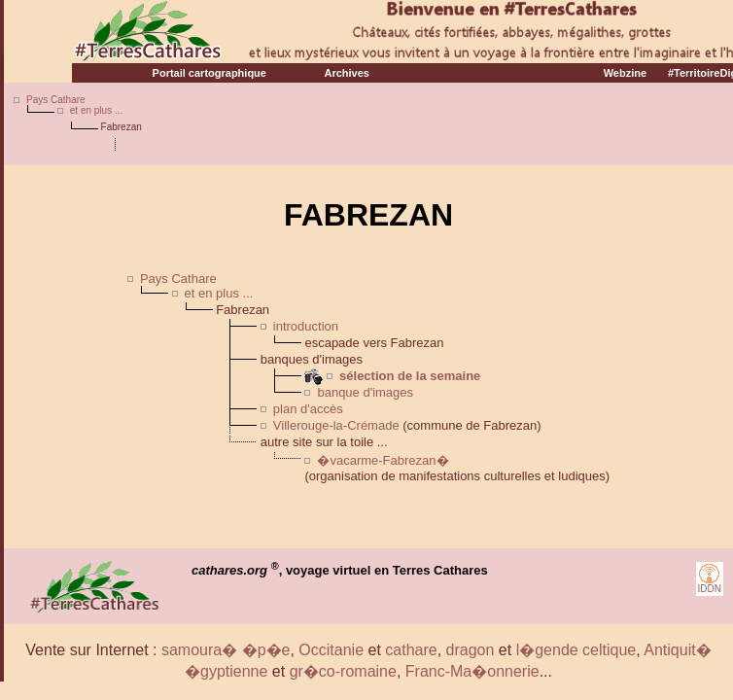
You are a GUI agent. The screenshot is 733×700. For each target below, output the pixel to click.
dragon (471, 650)
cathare (411, 650)
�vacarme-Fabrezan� (383, 460)
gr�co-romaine (343, 671)
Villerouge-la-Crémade (336, 425)
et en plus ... (96, 110)
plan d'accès (308, 409)
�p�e (266, 650)
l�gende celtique (576, 650)
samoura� (199, 650)
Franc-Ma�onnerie (472, 671)
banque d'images (365, 392)
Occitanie (331, 650)
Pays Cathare (56, 100)
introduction (306, 326)
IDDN (710, 589)
